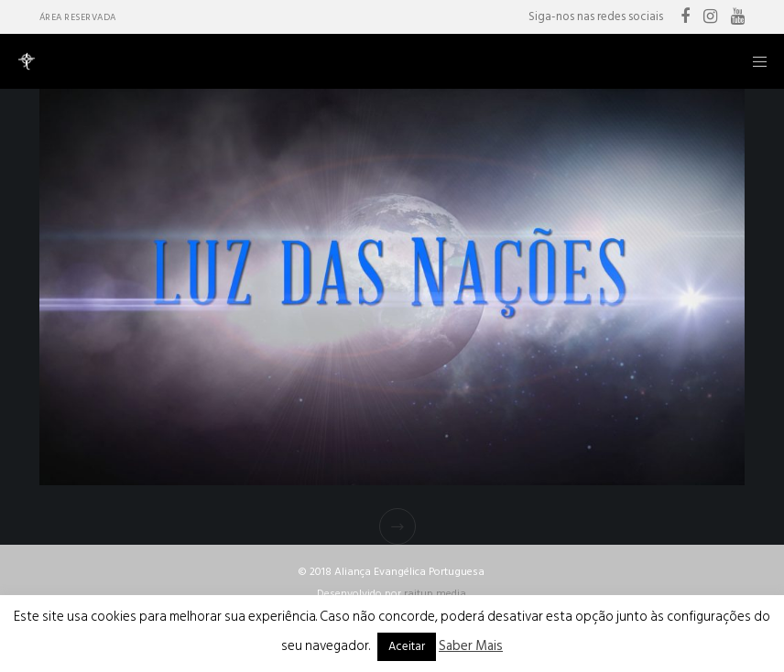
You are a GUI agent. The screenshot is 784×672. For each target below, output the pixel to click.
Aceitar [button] (407, 646)
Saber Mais (471, 646)
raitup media (435, 594)
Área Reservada (78, 17)
